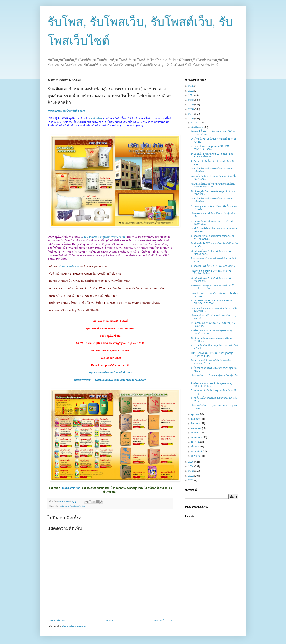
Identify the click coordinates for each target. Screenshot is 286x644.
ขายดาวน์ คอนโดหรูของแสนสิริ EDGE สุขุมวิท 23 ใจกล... (211, 148)
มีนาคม (195, 447)
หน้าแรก (110, 620)
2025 (191, 86)
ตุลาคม (195, 414)
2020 (191, 100)
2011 (191, 480)
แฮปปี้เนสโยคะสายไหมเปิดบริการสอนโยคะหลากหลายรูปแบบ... (213, 185)
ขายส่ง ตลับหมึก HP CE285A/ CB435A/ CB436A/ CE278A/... (211, 302)
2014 (191, 466)
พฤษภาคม (197, 437)
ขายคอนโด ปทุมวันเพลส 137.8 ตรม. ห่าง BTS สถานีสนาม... (212, 155)
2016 (191, 119)
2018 (191, 109)
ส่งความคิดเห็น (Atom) (74, 626)
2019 (191, 105)
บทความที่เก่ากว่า (163, 620)
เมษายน (196, 442)
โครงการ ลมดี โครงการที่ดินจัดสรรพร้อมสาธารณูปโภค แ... (211, 362)
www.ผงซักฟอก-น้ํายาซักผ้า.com (66, 111)
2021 (191, 95)
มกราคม (196, 456)
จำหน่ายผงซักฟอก (69, 266)
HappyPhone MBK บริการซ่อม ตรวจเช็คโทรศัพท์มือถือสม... (212, 272)
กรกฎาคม (197, 428)
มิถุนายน (196, 433)
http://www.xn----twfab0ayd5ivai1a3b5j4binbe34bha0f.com (110, 380)
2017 (191, 114)
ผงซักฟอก (96, 118)
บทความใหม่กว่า (57, 620)
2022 (191, 91)
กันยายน (196, 419)
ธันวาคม (196, 123)
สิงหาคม (196, 423)
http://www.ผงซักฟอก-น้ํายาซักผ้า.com (110, 373)
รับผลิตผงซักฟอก (71, 488)
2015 (191, 462)
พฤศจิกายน (197, 127)
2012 (191, 476)
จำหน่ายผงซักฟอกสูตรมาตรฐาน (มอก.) (104, 237)
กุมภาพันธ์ (197, 451)
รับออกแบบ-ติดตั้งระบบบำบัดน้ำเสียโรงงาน (213, 266)
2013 (191, 471)
